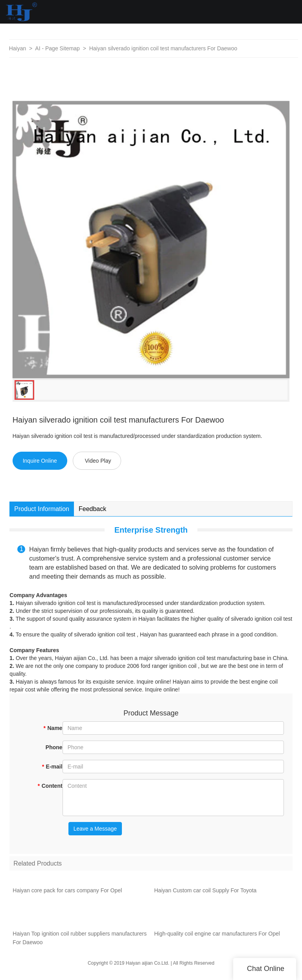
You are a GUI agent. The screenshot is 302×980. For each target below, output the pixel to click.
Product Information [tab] (42, 509)
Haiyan (18, 48)
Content (50, 786)
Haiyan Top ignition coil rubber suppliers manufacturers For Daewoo (80, 940)
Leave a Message (95, 829)
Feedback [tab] (92, 509)
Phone (54, 747)
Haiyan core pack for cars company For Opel (67, 892)
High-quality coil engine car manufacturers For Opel (217, 936)
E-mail (52, 767)
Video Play (98, 461)
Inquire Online (40, 461)
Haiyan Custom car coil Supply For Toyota (205, 892)
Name (53, 728)
